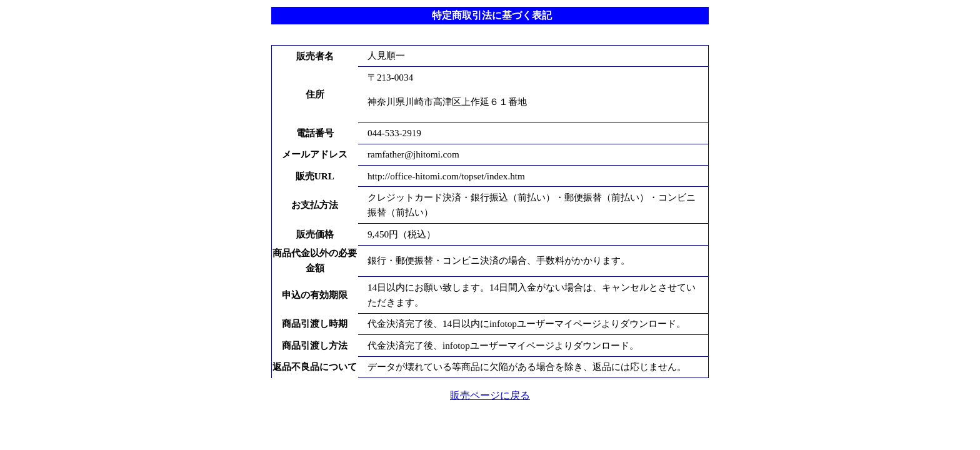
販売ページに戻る (490, 395)
